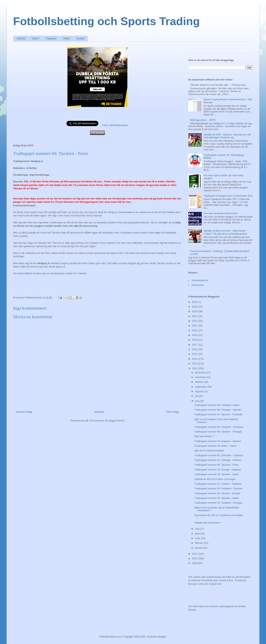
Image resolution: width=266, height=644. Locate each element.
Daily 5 (36, 39)
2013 (195, 364)
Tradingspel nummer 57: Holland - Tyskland (218, 484)
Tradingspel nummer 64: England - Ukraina (217, 441)
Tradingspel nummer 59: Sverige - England (217, 470)
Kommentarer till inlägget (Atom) (107, 421)
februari (199, 543)
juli (197, 396)
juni (197, 401)
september (201, 387)
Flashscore (198, 285)
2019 (195, 335)
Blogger (162, 637)
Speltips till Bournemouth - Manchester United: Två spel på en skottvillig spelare (225, 232)
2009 (195, 563)
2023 (195, 316)
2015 (195, 354)
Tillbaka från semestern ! (208, 523)
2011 (195, 554)
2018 (195, 340)
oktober (199, 382)
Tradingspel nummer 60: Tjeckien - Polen (216, 465)
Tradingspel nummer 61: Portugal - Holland (217, 460)
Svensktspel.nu (200, 280)
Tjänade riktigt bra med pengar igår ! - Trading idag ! (218, 85)
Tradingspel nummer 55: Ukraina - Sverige (217, 493)
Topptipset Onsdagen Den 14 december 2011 (228, 196)
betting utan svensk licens (219, 580)
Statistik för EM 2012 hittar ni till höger (215, 479)
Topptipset (51, 39)
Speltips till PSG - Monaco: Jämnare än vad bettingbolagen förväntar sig (227, 136)
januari (199, 548)
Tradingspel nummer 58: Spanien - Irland (216, 474)
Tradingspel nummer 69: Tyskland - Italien (217, 405)
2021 (195, 326)
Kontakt (80, 39)
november (201, 377)
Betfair (67, 39)
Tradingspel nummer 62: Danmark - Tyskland (219, 455)
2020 (195, 330)
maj (197, 529)
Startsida (21, 39)
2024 (195, 311)
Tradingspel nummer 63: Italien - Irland (215, 446)
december (201, 373)
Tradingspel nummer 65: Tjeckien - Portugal (218, 432)
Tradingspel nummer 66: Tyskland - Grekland (219, 427)
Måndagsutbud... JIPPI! (203, 120)
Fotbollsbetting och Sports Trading (106, 21)
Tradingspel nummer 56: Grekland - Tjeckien (218, 488)
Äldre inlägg (172, 412)
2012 (195, 368)
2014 (195, 359)
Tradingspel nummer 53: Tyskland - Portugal (218, 503)
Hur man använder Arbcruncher (221, 213)
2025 (195, 307)
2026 (195, 302)
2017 (195, 345)
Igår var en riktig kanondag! (209, 451)
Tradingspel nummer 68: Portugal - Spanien (218, 410)
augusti (199, 391)
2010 (195, 558)
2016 (195, 349)
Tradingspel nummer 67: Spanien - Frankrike (218, 414)
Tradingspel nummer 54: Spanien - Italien (217, 498)
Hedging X (37, 161)
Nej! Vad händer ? (204, 436)
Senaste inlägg (24, 412)
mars (198, 538)
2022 (195, 321)
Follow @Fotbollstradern (115, 125)
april (198, 534)
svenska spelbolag (219, 606)
